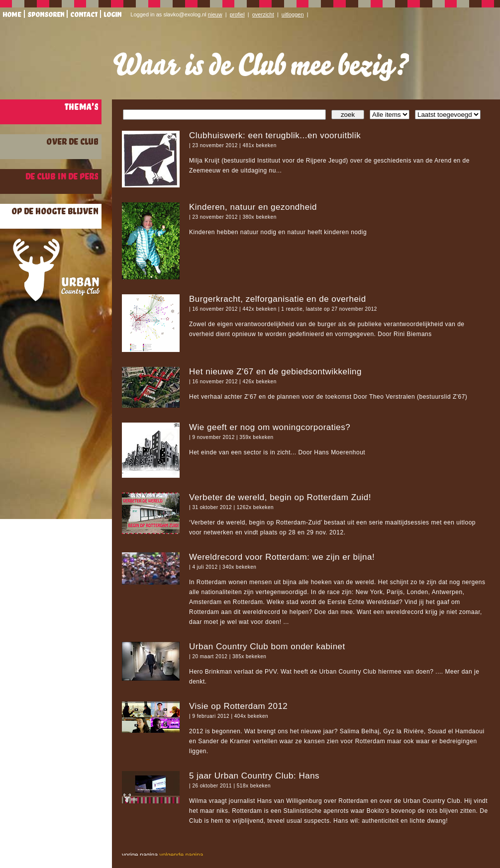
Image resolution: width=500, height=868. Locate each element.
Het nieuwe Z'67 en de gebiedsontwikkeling (275, 372)
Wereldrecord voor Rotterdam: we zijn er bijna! (282, 557)
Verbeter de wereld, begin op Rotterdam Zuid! (280, 497)
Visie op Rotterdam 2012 (238, 706)
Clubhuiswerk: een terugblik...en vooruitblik (275, 135)
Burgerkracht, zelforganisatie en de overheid (278, 299)
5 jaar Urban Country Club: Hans (254, 776)
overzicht (263, 14)
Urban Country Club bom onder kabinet (267, 647)
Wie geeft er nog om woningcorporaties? (270, 427)
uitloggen (293, 14)
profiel (237, 14)
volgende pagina (181, 855)
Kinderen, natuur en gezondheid (253, 207)
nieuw (215, 14)
